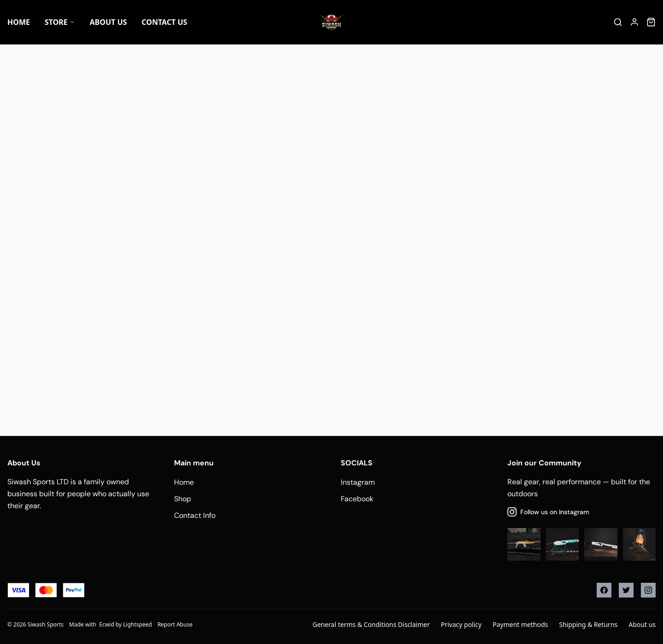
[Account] (634, 22)
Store (60, 22)
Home (19, 22)
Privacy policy (461, 624)
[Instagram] (648, 590)
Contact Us (165, 22)
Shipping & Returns (588, 624)
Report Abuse (175, 624)
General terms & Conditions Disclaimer (371, 624)
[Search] (618, 22)
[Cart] (651, 22)
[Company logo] (331, 22)
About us (642, 624)
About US (108, 22)
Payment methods (520, 624)
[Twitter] (626, 590)
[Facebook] (604, 590)
